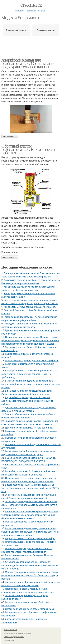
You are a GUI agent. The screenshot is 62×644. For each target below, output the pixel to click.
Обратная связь (9, 641)
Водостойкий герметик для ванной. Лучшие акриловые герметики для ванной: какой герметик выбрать (27, 401)
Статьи (42, 11)
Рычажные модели (46, 30)
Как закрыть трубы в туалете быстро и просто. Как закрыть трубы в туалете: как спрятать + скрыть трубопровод (29, 374)
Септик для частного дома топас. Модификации (30, 609)
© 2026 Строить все (11, 630)
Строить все (31, 5)
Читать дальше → (10, 136)
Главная (20, 11)
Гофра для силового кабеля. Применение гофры (30, 538)
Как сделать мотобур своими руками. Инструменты (30, 307)
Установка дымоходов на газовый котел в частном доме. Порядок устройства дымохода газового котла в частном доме (29, 505)
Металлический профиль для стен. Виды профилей (32, 361)
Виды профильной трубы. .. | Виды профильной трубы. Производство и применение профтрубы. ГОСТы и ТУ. (30, 488)
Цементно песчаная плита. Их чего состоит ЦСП (30, 428)
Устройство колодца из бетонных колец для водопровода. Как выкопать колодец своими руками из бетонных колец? (30, 565)
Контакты (7, 633)
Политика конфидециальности (14, 637)
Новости (31, 11)
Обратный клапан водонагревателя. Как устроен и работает (28, 149)
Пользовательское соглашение (21, 633)
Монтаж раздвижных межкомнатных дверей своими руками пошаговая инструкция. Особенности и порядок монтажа (30, 575)
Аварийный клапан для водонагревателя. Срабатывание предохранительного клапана (28, 63)
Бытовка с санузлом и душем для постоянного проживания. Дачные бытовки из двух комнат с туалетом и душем (31, 384)
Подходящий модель (16, 30)
